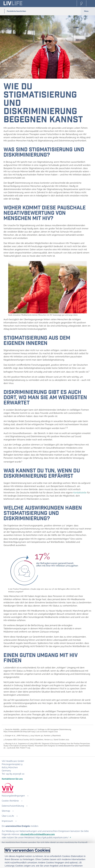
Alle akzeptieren (79, 863)
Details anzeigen (14, 852)
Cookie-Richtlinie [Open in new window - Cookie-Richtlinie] (82, 852)
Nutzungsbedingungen (13, 796)
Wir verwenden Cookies (27, 824)
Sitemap (6, 811)
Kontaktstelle (80, 493)
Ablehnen (59, 863)
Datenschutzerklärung (13, 806)
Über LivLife (8, 816)
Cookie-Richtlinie (10, 801)
